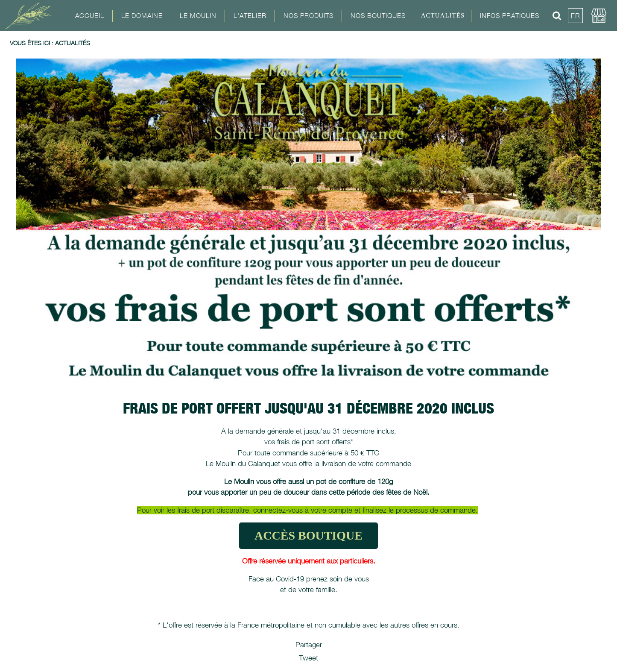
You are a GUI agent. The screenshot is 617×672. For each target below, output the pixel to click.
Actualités (443, 15)
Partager (309, 645)
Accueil (90, 15)
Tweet (308, 658)
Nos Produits (308, 15)
